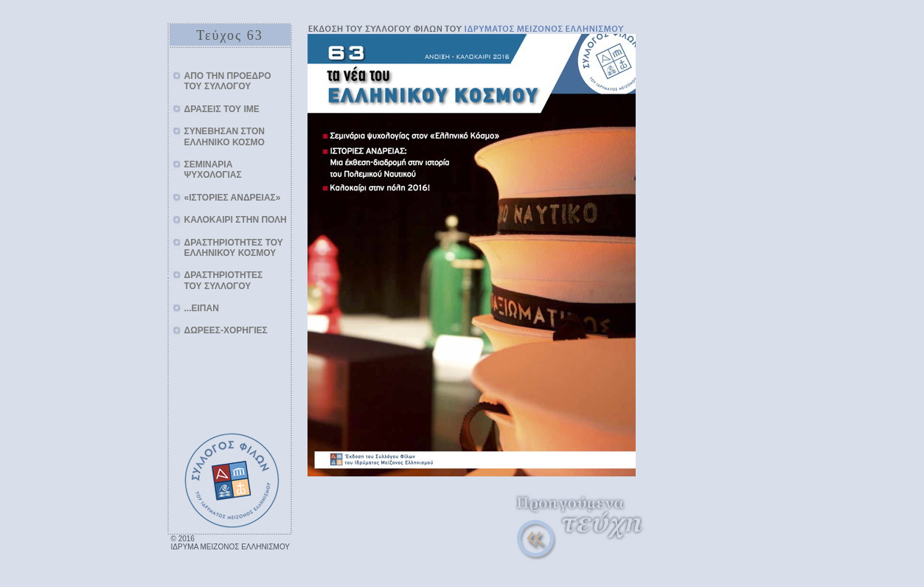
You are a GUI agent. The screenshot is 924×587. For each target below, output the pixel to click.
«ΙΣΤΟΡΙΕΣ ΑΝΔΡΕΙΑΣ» (233, 198)
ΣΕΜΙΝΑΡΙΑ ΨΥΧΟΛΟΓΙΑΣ (213, 170)
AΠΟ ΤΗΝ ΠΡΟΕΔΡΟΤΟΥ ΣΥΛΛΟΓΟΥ (228, 81)
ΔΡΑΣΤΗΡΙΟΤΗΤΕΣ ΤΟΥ (234, 248)
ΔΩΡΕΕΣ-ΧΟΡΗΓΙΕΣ (226, 330)
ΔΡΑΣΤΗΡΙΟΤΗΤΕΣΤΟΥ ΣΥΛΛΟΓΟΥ (224, 280)
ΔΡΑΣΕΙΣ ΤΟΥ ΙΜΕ (222, 109)
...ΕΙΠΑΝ (202, 308)
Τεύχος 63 (229, 35)
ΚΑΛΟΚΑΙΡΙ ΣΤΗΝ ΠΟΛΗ (236, 220)
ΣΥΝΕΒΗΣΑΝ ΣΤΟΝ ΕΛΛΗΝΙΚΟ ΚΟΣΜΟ (225, 136)
